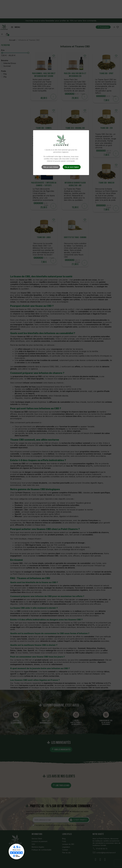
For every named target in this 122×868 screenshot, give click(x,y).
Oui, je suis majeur (72, 167)
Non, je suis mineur (51, 167)
